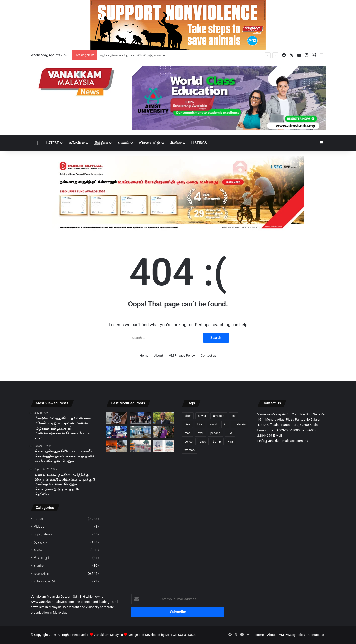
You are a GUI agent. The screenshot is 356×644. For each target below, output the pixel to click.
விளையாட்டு (150, 143)
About (159, 356)
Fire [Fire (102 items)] (200, 424)
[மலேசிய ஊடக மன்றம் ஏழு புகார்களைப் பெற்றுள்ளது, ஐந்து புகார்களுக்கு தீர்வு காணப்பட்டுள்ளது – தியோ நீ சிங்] (117, 432)
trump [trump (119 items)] (217, 442)
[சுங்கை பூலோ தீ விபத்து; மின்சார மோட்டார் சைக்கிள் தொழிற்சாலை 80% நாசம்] (117, 446)
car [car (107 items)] (234, 416)
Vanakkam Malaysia (111, 635)
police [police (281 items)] (189, 442)
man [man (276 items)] (188, 433)
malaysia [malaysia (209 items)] (240, 424)
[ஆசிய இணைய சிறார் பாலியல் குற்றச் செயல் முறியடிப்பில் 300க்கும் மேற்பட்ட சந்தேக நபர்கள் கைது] (117, 418)
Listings (199, 143)
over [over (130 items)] (200, 433)
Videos (39, 526)
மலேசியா (77, 143)
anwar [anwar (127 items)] (202, 416)
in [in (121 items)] (225, 424)
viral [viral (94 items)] (231, 442)
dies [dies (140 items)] (187, 424)
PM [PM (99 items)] (230, 433)
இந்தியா (101, 143)
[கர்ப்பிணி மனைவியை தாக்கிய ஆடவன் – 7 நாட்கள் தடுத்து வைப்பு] (164, 432)
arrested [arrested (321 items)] (219, 416)
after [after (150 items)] (188, 416)
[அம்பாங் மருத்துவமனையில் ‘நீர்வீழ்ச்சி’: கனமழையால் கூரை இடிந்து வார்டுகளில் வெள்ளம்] (140, 432)
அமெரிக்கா (43, 534)
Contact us (208, 356)
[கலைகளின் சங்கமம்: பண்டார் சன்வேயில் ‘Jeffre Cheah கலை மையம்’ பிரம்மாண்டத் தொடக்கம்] (140, 418)
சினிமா (176, 143)
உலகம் (123, 143)
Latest (53, 143)
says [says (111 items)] (203, 442)
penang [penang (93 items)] (215, 433)
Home (144, 356)
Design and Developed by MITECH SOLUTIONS (162, 635)
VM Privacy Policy (182, 356)
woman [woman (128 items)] (190, 450)
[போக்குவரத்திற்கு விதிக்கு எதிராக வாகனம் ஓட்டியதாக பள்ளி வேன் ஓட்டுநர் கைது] (140, 446)
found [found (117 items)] (213, 424)
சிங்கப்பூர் (41, 558)
